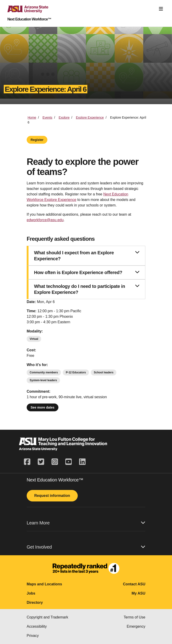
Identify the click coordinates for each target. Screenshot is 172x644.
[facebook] (29, 462)
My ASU (138, 593)
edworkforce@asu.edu (45, 220)
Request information (52, 496)
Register (37, 140)
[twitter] (41, 462)
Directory (35, 602)
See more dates (43, 407)
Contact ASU (134, 584)
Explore (64, 117)
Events (47, 117)
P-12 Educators (76, 372)
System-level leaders (43, 380)
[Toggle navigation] (161, 9)
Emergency (136, 626)
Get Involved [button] (86, 547)
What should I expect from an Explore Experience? (87, 255)
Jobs (31, 593)
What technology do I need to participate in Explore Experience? (87, 289)
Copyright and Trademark (47, 617)
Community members (44, 372)
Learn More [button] (86, 523)
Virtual (34, 339)
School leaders (104, 372)
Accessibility (37, 626)
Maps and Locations (44, 584)
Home (32, 117)
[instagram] (55, 462)
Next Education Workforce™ (29, 19)
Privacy (33, 636)
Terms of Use (135, 617)
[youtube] (69, 462)
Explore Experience (90, 117)
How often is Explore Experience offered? (87, 272)
